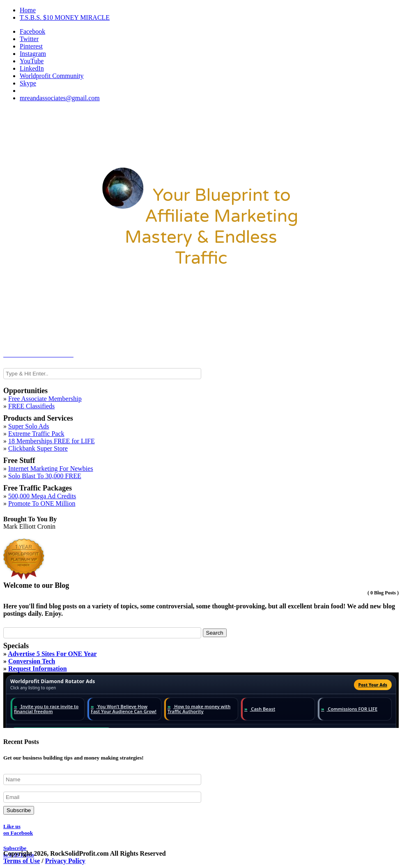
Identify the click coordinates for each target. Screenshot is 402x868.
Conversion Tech (32, 661)
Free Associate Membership (45, 399)
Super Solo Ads (29, 426)
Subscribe (19, 810)
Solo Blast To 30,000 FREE (45, 476)
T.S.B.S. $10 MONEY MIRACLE (65, 17)
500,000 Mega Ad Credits (42, 496)
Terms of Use (22, 861)
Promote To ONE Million (42, 503)
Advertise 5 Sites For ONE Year (52, 654)
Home (28, 10)
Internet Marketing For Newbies (51, 469)
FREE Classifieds (31, 406)
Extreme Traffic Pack (36, 434)
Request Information (38, 669)
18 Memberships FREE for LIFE (52, 441)
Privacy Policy (65, 861)
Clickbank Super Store (38, 448)
